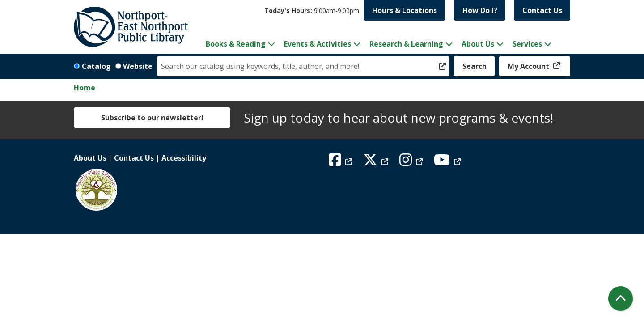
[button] (312, 11)
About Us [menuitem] (478, 44)
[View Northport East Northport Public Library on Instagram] (412, 162)
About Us (90, 158)
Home (85, 88)
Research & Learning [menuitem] (406, 44)
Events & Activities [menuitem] (318, 44)
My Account (529, 66)
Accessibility (184, 158)
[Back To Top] (621, 299)
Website (138, 66)
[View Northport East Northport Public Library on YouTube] (448, 162)
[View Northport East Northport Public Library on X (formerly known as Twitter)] (377, 162)
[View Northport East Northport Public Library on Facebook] (341, 162)
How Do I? (480, 10)
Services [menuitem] (527, 44)
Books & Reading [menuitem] (236, 44)
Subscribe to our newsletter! (152, 118)
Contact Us (542, 10)
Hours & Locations (405, 10)
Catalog (96, 66)
